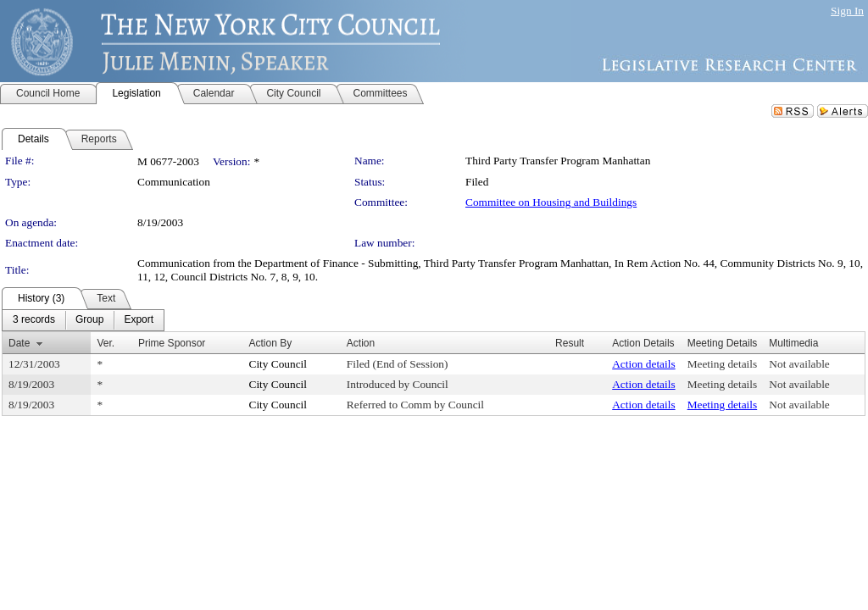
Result (570, 343)
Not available (799, 364)
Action (361, 343)
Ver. (106, 343)
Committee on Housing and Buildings (551, 202)
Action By (271, 343)
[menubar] (83, 320)
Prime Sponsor (172, 343)
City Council (278, 364)
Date (19, 343)
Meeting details (723, 364)
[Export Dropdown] (139, 320)
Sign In (847, 11)
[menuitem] (34, 320)
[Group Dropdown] (89, 320)
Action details (643, 364)
